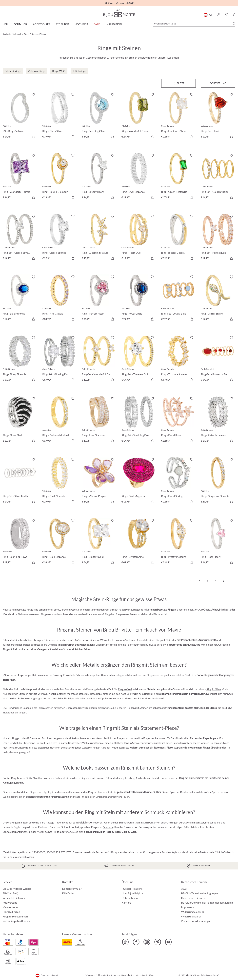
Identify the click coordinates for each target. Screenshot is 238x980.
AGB (184, 889)
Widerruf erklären (191, 916)
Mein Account (11, 907)
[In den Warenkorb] (192, 319)
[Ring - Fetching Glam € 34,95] (99, 116)
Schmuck (20, 24)
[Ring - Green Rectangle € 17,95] (178, 177)
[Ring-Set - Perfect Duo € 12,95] (218, 238)
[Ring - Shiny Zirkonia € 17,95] (20, 359)
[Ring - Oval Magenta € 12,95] (139, 481)
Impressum (188, 907)
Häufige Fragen (11, 912)
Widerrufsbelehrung (193, 912)
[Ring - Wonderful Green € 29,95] (139, 116)
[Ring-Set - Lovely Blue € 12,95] (178, 298)
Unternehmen (130, 898)
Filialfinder (68, 893)
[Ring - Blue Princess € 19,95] (20, 298)
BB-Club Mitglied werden (17, 889)
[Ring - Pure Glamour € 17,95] (99, 420)
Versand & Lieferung (14, 898)
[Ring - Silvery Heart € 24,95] (99, 177)
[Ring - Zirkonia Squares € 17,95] (178, 359)
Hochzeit (81, 24)
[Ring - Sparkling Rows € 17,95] (20, 542)
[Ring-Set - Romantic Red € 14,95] (218, 359)
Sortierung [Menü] (218, 83)
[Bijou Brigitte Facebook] (136, 942)
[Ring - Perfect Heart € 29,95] (99, 298)
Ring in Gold (125, 689)
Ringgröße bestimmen (15, 916)
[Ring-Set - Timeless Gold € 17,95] (139, 359)
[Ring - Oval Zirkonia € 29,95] (60, 481)
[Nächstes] (231, 581)
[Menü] (178, 83)
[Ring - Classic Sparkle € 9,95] (60, 238)
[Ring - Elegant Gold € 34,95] (99, 542)
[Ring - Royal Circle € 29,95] (139, 298)
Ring (91, 792)
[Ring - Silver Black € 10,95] (20, 420)
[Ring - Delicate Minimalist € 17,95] (60, 420)
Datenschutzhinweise (193, 898)
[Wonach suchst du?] (194, 23)
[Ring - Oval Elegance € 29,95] (139, 177)
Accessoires (41, 24)
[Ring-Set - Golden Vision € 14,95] (218, 177)
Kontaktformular (72, 889)
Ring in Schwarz (133, 743)
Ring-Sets (32, 747)
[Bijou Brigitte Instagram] (147, 942)
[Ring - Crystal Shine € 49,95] (139, 542)
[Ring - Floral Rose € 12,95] (178, 420)
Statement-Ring (32, 743)
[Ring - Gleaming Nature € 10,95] (99, 238)
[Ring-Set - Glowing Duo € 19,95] (60, 359)
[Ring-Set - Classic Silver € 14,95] (20, 238)
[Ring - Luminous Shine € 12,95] (178, 116)
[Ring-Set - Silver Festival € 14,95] (20, 481)
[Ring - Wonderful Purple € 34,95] (20, 177)
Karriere (126, 902)
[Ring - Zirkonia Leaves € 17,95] (218, 420)
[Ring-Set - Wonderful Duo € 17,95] (99, 359)
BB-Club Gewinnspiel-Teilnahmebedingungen (207, 902)
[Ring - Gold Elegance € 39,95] (60, 542)
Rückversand (10, 902)
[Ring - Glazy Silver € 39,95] (60, 116)
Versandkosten (128, 975)
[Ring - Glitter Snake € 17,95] (218, 298)
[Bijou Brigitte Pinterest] (158, 942)
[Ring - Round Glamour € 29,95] (60, 177)
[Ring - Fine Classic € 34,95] (60, 298)
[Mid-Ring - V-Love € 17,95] (20, 116)
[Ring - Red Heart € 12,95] (218, 116)
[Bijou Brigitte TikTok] (125, 942)
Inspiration (114, 24)
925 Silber (62, 24)
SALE (97, 24)
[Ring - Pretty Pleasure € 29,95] (178, 542)
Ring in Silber (214, 689)
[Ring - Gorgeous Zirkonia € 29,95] (218, 481)
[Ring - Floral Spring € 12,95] (178, 481)
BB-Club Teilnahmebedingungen (199, 893)
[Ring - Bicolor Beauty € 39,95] (178, 238)
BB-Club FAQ (10, 893)
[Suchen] (234, 24)
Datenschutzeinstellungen (196, 921)
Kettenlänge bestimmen (16, 921)
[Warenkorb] (234, 15)
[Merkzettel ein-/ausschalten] (33, 94)
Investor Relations (132, 889)
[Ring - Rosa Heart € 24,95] (218, 542)
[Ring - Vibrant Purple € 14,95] (99, 481)
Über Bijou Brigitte (132, 893)
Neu (5, 24)
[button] (219, 15)
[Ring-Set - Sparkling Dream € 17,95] (139, 420)
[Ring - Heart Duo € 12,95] (139, 238)
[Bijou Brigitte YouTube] (168, 942)
